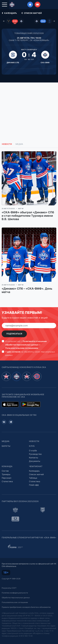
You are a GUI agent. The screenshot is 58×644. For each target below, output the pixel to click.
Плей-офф (34, 485)
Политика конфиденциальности (15, 593)
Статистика (7, 481)
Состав (5, 471)
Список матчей (31, 13)
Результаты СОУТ (9, 588)
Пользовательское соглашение (15, 602)
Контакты (34, 458)
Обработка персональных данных (16, 598)
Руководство (35, 454)
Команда (7, 466)
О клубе (33, 451)
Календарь (9, 13)
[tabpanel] (29, 226)
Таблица (33, 478)
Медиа (6, 441)
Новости (34, 441)
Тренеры (6, 474)
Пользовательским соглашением (22, 348)
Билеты (6, 446)
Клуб (32, 446)
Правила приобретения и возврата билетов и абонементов (26, 607)
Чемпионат (36, 466)
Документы (35, 461)
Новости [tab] (7, 144)
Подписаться (14, 334)
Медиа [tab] (19, 144)
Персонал (6, 478)
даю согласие (14, 352)
